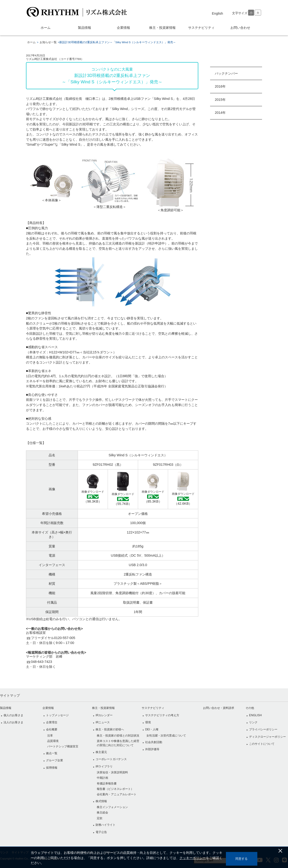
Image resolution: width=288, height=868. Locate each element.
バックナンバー (226, 73)
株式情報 (101, 801)
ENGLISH (255, 715)
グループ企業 (55, 760)
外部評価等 (152, 749)
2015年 (220, 100)
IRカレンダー (104, 715)
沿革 (50, 736)
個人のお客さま (13, 715)
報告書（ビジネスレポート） (115, 789)
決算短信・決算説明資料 (112, 772)
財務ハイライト (106, 825)
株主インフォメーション (112, 807)
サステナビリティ (201, 28)
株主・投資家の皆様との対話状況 (118, 736)
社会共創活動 (154, 742)
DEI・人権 (152, 729)
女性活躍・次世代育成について (166, 736)
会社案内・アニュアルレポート (117, 794)
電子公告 (101, 832)
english (218, 13)
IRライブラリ (104, 766)
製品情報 (85, 28)
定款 (100, 818)
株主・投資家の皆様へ (110, 729)
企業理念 (52, 722)
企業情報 (123, 28)
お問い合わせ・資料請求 (219, 708)
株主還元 (101, 752)
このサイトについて (262, 744)
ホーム (46, 28)
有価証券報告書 (107, 783)
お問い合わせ (240, 28)
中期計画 (102, 778)
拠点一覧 (52, 753)
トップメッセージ (57, 715)
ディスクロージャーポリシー (267, 737)
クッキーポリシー (196, 858)
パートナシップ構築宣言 (63, 746)
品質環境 (53, 741)
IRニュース (103, 722)
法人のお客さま (13, 722)
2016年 (220, 86)
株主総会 (102, 813)
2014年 (220, 113)
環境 (148, 722)
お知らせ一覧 (48, 42)
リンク (253, 722)
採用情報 (52, 768)
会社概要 (52, 729)
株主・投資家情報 (162, 28)
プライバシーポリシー (263, 729)
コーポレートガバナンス (111, 759)
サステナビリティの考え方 (162, 715)
